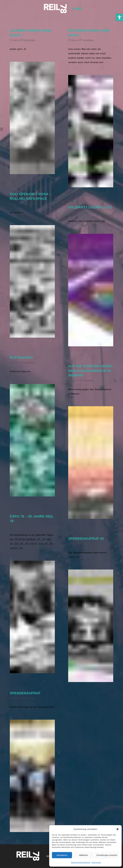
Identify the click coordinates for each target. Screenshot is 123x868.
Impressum (96, 862)
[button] (119, 17)
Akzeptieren (62, 855)
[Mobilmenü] (77, 9)
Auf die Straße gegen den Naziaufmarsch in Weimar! (90, 371)
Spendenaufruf (25, 693)
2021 (16, 40)
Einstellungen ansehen (107, 855)
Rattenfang (21, 358)
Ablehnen (83, 855)
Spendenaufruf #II (86, 539)
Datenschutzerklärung (81, 862)
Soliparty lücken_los (90, 207)
